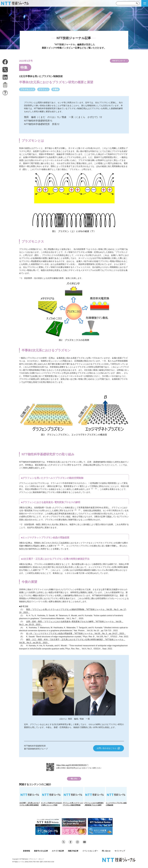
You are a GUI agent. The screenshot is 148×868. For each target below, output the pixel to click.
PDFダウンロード (119, 61)
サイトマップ (120, 851)
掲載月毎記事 (73, 851)
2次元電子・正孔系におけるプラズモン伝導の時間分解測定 (30, 796)
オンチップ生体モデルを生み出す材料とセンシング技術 (51, 796)
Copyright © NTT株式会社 (20, 859)
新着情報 (27, 851)
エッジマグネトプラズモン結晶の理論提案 (116, 796)
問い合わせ (106, 851)
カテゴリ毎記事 (58, 851)
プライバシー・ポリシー (37, 859)
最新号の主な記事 (41, 851)
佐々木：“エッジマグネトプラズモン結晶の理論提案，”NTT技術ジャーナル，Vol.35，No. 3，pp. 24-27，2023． (76, 633)
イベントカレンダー (90, 851)
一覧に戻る (73, 779)
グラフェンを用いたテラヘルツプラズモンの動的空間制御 (73, 796)
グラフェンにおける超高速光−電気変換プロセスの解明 (95, 796)
